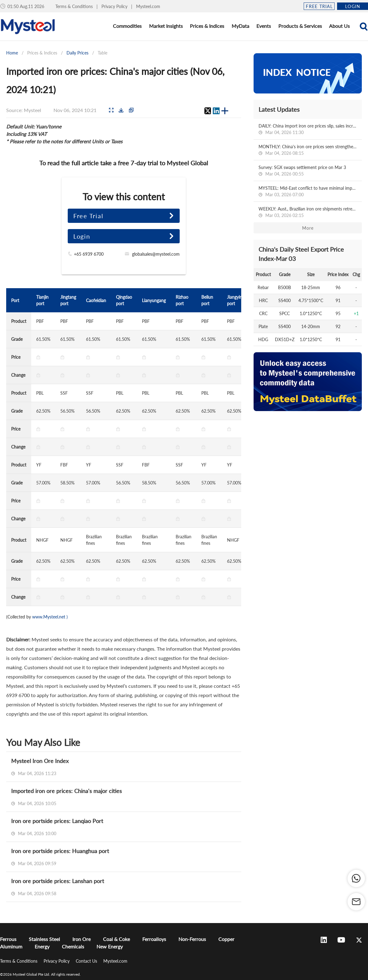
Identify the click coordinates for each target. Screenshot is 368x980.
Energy (42, 946)
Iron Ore (81, 939)
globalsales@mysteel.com (156, 254)
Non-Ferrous (192, 939)
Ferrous (8, 939)
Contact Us (87, 961)
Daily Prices (77, 53)
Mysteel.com (148, 6)
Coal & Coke (116, 939)
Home (12, 53)
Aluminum (11, 946)
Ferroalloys (154, 939)
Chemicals (73, 946)
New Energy (110, 946)
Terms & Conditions (75, 6)
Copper (226, 939)
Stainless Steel (44, 939)
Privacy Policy (115, 6)
